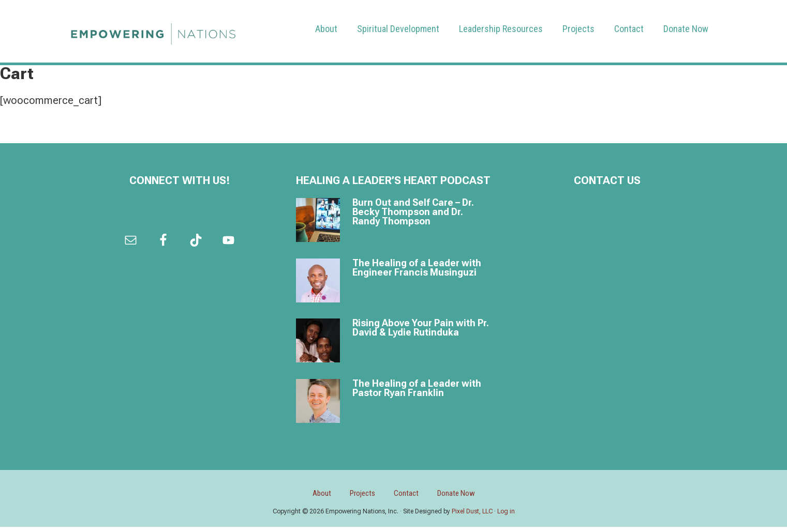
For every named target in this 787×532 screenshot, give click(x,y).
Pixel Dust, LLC (472, 516)
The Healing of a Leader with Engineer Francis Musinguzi (417, 268)
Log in (506, 516)
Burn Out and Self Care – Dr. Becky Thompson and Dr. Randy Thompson (413, 212)
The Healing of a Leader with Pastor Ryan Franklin (417, 389)
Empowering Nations (153, 32)
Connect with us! (180, 181)
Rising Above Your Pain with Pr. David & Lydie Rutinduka (421, 328)
